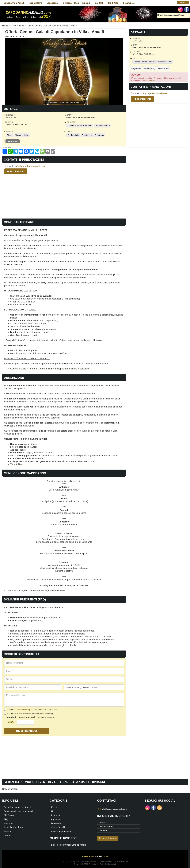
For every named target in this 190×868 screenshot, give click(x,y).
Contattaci (151, 80)
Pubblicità (103, 831)
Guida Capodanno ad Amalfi (17, 807)
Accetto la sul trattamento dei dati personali (32, 710)
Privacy (7, 831)
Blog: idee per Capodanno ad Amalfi (69, 845)
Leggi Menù (13, 141)
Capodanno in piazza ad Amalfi (19, 811)
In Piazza (67, 3)
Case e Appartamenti (61, 831)
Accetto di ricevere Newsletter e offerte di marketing (29, 713)
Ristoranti (56, 815)
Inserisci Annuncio (108, 838)
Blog (77, 3)
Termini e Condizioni (13, 827)
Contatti (102, 823)
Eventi (54, 807)
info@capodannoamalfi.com (171, 15)
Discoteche (57, 823)
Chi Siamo (9, 815)
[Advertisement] (64, 197)
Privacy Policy (23, 710)
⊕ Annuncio (129, 3)
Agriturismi (56, 819)
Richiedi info (164, 69)
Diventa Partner (106, 827)
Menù (146, 69)
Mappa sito (9, 823)
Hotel (54, 811)
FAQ (153, 69)
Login (183, 2)
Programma (136, 69)
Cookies (8, 835)
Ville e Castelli (15, 37)
